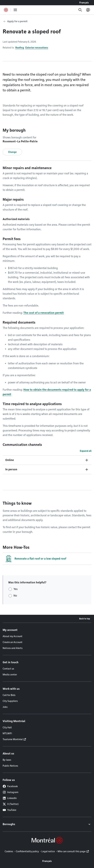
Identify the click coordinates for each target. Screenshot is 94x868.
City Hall (7, 727)
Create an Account (13, 642)
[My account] (88, 10)
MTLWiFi (7, 733)
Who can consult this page (72, 851)
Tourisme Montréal (13, 739)
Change (12, 152)
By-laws (7, 760)
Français (84, 3)
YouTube (9, 810)
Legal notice (48, 851)
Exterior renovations (37, 48)
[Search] (80, 10)
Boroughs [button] (9, 824)
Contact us (8, 669)
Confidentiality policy (27, 851)
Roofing (20, 48)
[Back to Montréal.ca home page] (6, 10)
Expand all (86, 451)
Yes (16, 589)
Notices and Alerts (13, 648)
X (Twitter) (11, 804)
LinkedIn (10, 798)
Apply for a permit (17, 21)
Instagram (10, 792)
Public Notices (10, 766)
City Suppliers (10, 701)
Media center (10, 675)
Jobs (5, 707)
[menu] (15, 10)
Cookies (9, 851)
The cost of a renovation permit (44, 313)
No (15, 596)
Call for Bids (9, 695)
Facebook (10, 786)
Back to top (85, 619)
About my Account (13, 636)
